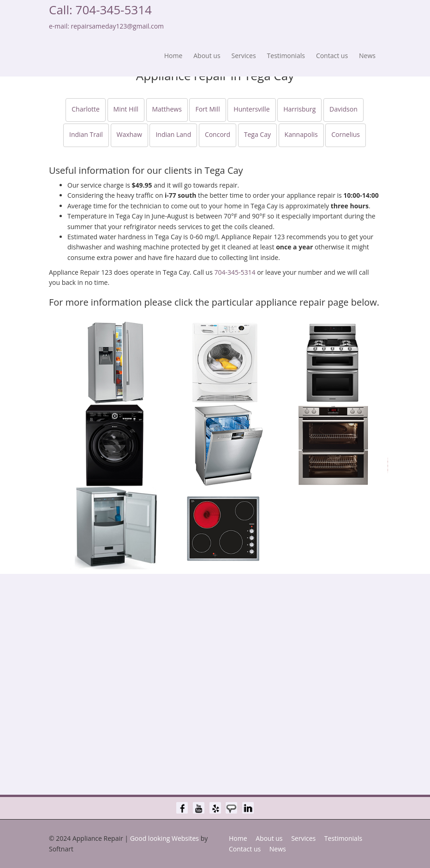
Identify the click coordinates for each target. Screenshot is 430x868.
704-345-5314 (235, 272)
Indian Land (173, 134)
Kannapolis (301, 134)
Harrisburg (299, 109)
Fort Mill (207, 109)
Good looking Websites (164, 838)
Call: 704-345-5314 (100, 10)
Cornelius (346, 134)
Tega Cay (257, 134)
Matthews (167, 109)
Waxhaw (129, 134)
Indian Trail (86, 134)
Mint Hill (126, 109)
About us (207, 56)
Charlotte (86, 109)
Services (244, 56)
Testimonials (286, 56)
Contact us (332, 56)
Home (173, 56)
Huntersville (251, 109)
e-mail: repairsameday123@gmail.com (106, 26)
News (367, 56)
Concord (218, 134)
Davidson (343, 109)
